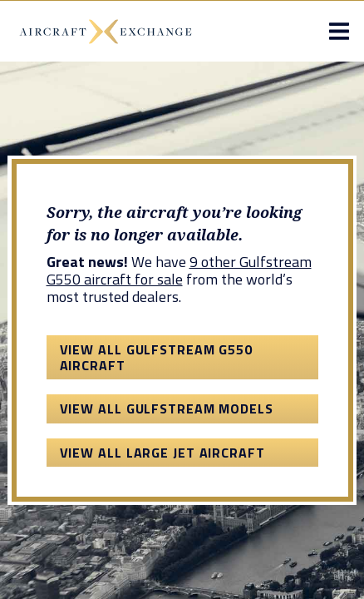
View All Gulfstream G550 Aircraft (157, 357)
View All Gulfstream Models (167, 408)
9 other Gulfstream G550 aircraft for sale (179, 270)
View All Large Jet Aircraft (162, 453)
